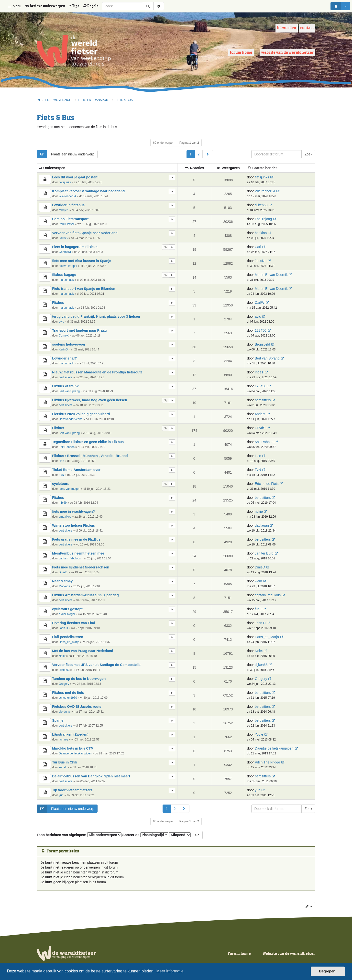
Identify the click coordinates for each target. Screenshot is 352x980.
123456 (260, 330)
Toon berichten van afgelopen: (79, 835)
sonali (62, 767)
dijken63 (261, 205)
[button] (208, 154)
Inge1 (259, 372)
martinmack (66, 280)
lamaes (63, 740)
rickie (259, 512)
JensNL (260, 261)
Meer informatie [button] (170, 971)
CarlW (259, 303)
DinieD (63, 572)
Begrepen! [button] (328, 971)
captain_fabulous (70, 558)
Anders (260, 414)
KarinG (63, 349)
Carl (258, 247)
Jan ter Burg (264, 553)
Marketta (64, 586)
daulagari (262, 525)
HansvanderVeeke (71, 419)
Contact (307, 28)
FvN (61, 475)
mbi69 (63, 503)
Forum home (241, 53)
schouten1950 (68, 698)
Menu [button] (14, 6)
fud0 (258, 609)
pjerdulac (65, 712)
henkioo (261, 233)
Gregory (64, 684)
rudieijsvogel (67, 614)
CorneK (64, 336)
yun (61, 795)
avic (61, 322)
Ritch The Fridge (267, 762)
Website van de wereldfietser (287, 53)
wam (258, 581)
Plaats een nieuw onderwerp (66, 154)
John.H (63, 628)
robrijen (64, 210)
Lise (61, 461)
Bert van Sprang (267, 358)
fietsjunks (65, 182)
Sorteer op (145, 835)
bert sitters (66, 377)
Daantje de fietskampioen (75, 753)
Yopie (259, 734)
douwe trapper (68, 266)
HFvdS (260, 428)
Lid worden (287, 28)
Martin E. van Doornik (271, 275)
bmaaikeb (65, 517)
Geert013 (65, 252)
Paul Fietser (66, 224)
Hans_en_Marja (69, 642)
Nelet (62, 656)
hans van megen (69, 489)
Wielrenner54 (67, 196)
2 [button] (199, 154)
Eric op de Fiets (267, 484)
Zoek (308, 154)
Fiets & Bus (56, 118)
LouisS (63, 238)
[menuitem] (47, 6)
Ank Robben (67, 447)
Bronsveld (262, 344)
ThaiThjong (263, 219)
